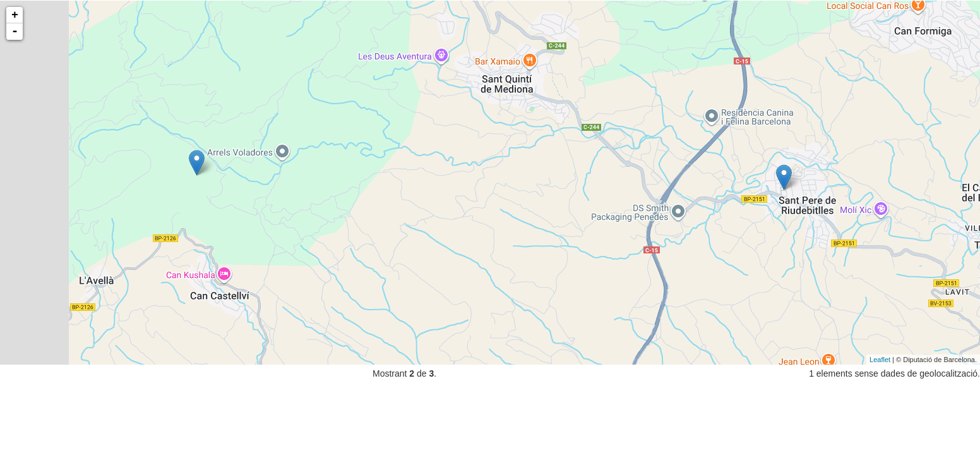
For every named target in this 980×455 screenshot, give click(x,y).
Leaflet (880, 360)
